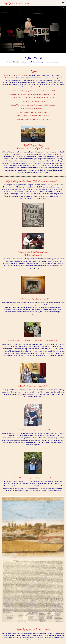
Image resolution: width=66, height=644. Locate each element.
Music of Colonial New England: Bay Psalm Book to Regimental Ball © (33, 105)
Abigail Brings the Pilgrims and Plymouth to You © (33, 116)
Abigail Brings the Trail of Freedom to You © (33, 112)
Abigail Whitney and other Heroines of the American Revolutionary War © (33, 94)
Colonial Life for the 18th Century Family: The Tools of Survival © (33, 98)
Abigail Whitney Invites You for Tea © (33, 109)
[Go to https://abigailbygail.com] (15, 3)
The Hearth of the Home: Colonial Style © (33, 101)
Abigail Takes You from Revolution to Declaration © (33, 119)
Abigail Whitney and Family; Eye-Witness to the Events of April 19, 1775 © (33, 91)
